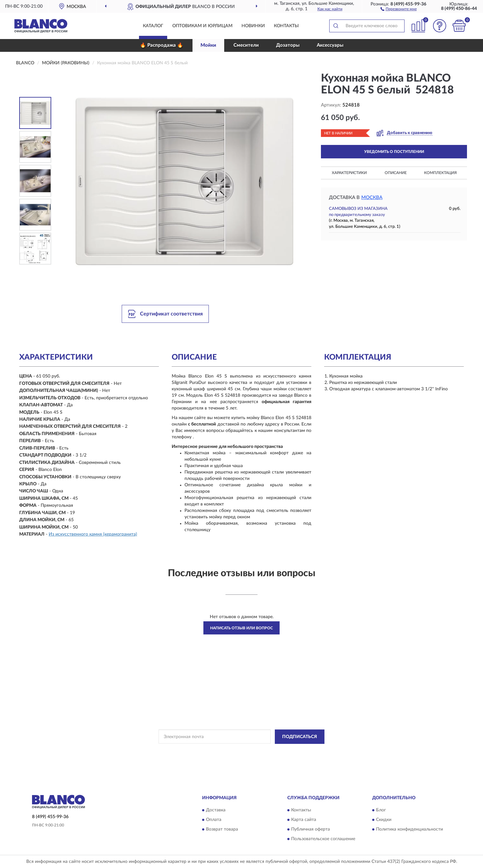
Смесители (246, 45)
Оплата (214, 820)
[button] (399, 9)
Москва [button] (372, 198)
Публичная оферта (311, 830)
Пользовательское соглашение (323, 839)
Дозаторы (288, 45)
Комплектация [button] (440, 173)
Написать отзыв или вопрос (241, 628)
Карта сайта (304, 820)
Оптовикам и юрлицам (202, 26)
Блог (381, 810)
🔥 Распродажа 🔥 (162, 45)
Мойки (208, 45)
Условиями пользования (297, 751)
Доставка (216, 810)
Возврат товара (222, 830)
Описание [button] (396, 173)
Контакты (286, 26)
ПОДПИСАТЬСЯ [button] (300, 737)
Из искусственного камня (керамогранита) (93, 534)
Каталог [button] (153, 26)
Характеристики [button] (349, 173)
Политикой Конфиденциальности (241, 751)
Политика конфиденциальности (409, 830)
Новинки (253, 26)
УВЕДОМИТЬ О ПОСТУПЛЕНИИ (394, 152)
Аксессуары (330, 45)
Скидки (384, 820)
